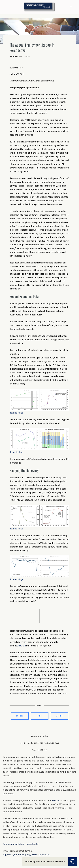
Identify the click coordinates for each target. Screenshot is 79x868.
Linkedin (59, 716)
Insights (27, 57)
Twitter (40, 716)
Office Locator (21, 646)
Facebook (20, 716)
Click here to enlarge (39, 401)
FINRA (54, 800)
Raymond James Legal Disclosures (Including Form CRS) (21, 844)
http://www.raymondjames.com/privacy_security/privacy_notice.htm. (26, 855)
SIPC (58, 800)
